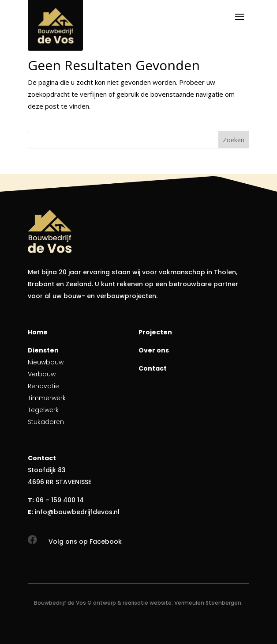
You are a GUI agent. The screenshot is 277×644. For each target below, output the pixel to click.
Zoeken (234, 140)
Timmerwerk (47, 398)
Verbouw (42, 374)
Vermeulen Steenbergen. (208, 603)
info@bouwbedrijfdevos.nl (77, 512)
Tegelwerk (43, 410)
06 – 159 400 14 (60, 500)
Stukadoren (46, 422)
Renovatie (43, 386)
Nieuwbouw (46, 362)
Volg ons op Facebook (85, 542)
